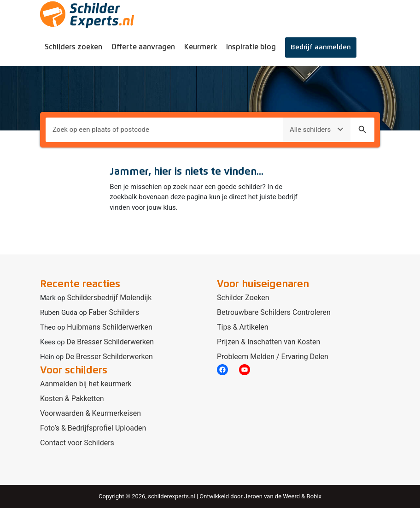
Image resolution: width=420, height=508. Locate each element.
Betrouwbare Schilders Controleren (274, 312)
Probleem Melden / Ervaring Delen (273, 357)
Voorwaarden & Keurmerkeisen (90, 413)
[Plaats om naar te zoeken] (164, 130)
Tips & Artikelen (243, 327)
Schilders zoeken (73, 47)
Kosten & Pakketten (72, 399)
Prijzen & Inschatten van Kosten (268, 342)
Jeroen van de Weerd (272, 496)
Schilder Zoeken (243, 298)
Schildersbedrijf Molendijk (109, 298)
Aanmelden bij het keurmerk (86, 384)
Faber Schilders (114, 312)
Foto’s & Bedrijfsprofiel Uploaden (93, 428)
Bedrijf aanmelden (321, 47)
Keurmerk (201, 47)
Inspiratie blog (251, 47)
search (362, 130)
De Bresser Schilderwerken (110, 342)
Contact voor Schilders (77, 443)
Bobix (314, 496)
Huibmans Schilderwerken (110, 327)
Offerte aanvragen (143, 47)
